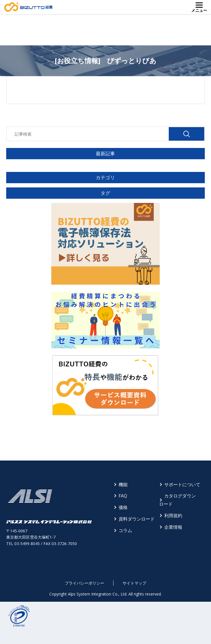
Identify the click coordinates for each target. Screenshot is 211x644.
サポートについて (182, 484)
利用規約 (173, 515)
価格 (123, 507)
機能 (123, 484)
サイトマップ (134, 583)
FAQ (123, 496)
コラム (125, 530)
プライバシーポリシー (85, 583)
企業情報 (173, 527)
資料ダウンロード (137, 519)
